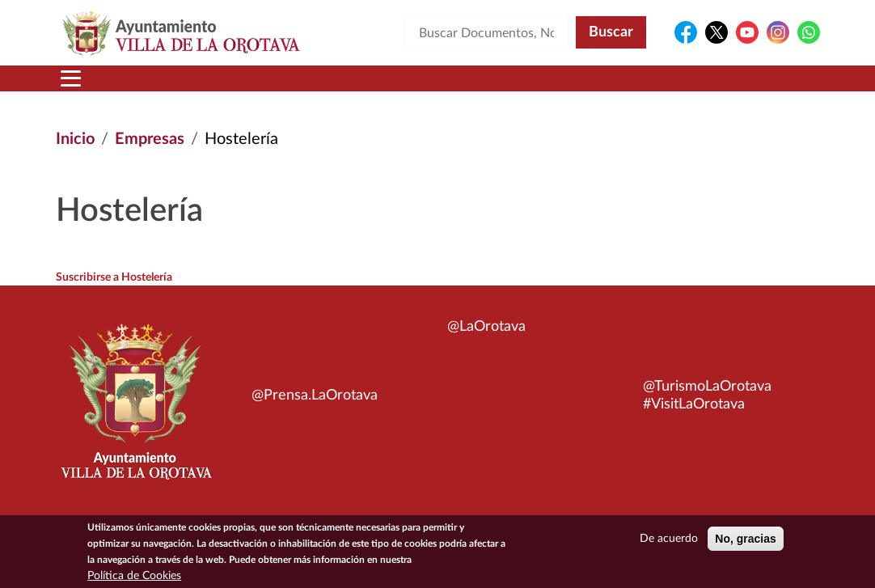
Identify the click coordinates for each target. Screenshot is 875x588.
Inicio (75, 139)
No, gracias (745, 542)
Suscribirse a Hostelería (114, 277)
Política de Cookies (134, 579)
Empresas (150, 139)
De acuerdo (669, 542)
